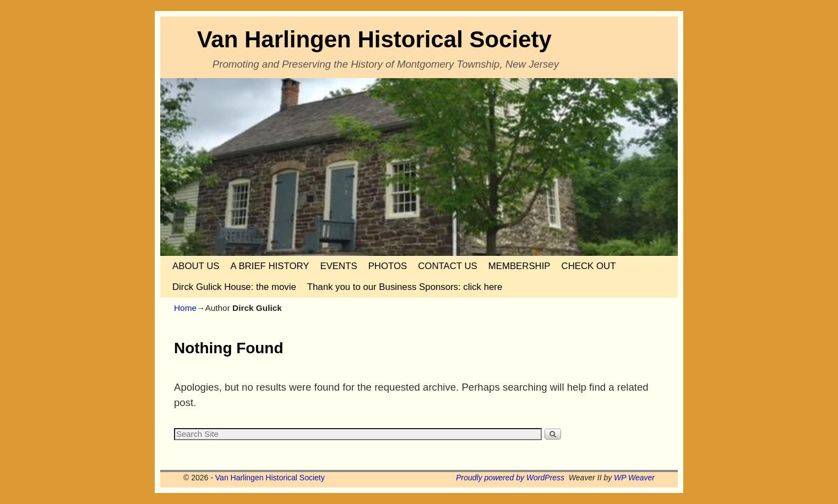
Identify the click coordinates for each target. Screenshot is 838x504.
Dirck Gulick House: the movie (234, 287)
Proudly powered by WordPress (510, 478)
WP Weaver (634, 478)
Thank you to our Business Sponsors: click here (405, 287)
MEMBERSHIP (519, 266)
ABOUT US (196, 266)
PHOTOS (388, 266)
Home (185, 308)
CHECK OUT (589, 266)
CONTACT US (448, 266)
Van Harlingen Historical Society (374, 39)
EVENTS (338, 266)
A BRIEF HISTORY (270, 266)
